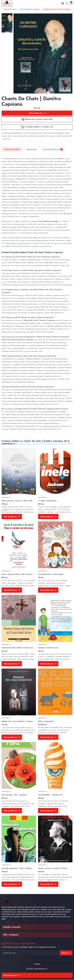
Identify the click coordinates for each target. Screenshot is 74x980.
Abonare (66, 953)
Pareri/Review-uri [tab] (53, 150)
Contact (37, 964)
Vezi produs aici (37, 113)
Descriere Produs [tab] (12, 150)
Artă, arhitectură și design (30, 9)
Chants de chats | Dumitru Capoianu (57, 9)
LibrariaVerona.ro (10, 9)
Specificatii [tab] (32, 150)
